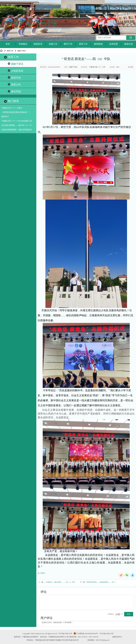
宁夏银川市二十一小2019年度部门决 (17, 121)
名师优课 (113, 44)
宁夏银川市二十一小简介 (12, 108)
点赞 (41, 573)
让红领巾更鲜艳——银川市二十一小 (17, 125)
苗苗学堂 (14, 78)
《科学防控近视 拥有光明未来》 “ (16, 112)
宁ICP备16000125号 (65, 634)
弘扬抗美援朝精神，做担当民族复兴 (17, 130)
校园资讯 (38, 44)
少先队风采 (16, 71)
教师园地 (98, 44)
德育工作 (83, 44)
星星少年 (14, 85)
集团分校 (129, 44)
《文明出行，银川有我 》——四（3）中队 (60, 582)
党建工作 (53, 44)
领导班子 (5, 117)
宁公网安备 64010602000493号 (86, 634)
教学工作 (68, 44)
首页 (8, 44)
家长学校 (14, 91)
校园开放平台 (117, 637)
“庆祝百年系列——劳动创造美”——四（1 (101, 582)
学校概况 (23, 44)
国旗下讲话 (16, 64)
